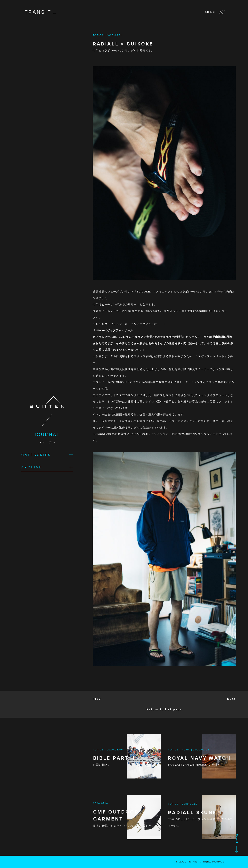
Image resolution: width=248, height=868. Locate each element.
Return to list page (164, 709)
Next (231, 699)
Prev (97, 699)
